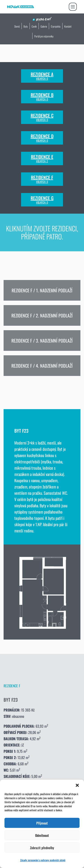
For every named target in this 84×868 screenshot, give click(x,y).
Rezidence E (42, 158)
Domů (17, 26)
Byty (26, 26)
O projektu (56, 26)
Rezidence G (42, 200)
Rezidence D (42, 138)
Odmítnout (42, 835)
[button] (77, 785)
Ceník (34, 26)
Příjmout (42, 823)
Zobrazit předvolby (42, 848)
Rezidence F (42, 179)
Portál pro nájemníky (44, 36)
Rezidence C (42, 117)
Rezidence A (42, 76)
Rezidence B (42, 97)
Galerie (44, 26)
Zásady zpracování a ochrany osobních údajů (43, 860)
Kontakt (68, 26)
